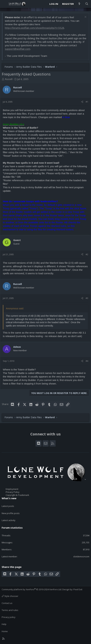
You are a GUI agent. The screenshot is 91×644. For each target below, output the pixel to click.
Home (5, 631)
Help (4, 624)
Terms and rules (10, 610)
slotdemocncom (81, 556)
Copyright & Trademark (17, 495)
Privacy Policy (13, 492)
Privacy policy (9, 617)
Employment (12, 489)
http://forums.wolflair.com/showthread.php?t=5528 (35, 28)
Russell (9, 79)
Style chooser (10, 596)
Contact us (7, 603)
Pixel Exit (78, 589)
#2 (87, 254)
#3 (87, 298)
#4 (87, 361)
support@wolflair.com (18, 49)
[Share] (82, 102)
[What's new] (79, 4)
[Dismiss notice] (85, 17)
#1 (87, 102)
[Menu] (4, 4)
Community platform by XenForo (32, 589)
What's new (9, 498)
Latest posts (8, 506)
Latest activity (9, 520)
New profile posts (11, 513)
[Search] (87, 4)
